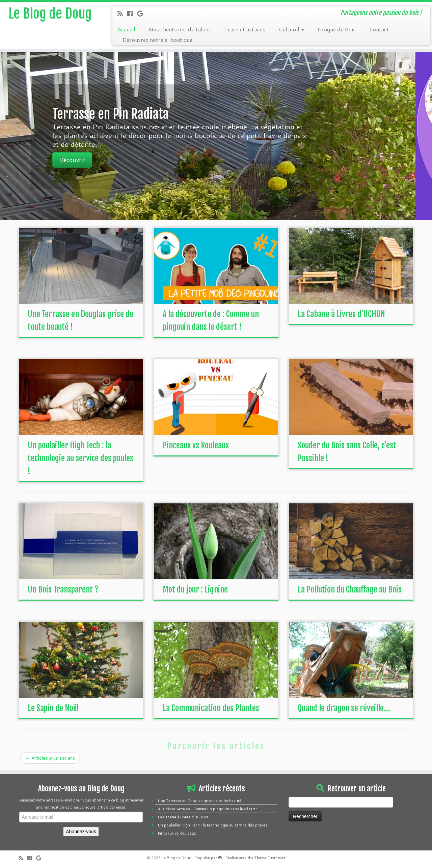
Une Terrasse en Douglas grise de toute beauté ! (201, 801)
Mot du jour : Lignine (195, 589)
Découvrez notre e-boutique (157, 40)
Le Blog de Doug (50, 14)
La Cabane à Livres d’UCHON (341, 314)
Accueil (126, 29)
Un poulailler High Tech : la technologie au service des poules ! (80, 458)
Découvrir (89, 160)
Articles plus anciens (50, 758)
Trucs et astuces (245, 29)
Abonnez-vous (81, 832)
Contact (379, 29)
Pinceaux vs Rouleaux (196, 445)
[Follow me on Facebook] (132, 14)
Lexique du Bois (337, 29)
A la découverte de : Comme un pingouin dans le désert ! (208, 809)
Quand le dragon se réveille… (344, 708)
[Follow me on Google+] (142, 14)
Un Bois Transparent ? (63, 589)
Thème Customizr (270, 858)
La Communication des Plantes (211, 708)
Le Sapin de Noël (53, 708)
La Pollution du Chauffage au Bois (350, 589)
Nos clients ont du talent (180, 29)
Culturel (291, 29)
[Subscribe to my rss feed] (122, 14)
